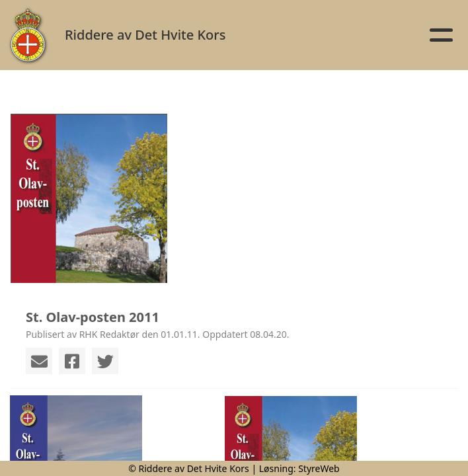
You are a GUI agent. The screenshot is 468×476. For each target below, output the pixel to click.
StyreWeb (319, 468)
